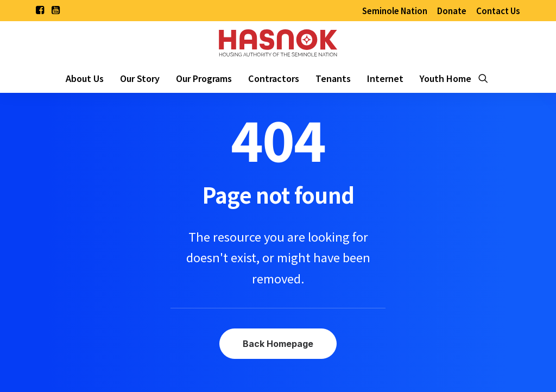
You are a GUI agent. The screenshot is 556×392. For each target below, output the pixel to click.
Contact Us (498, 11)
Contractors (274, 78)
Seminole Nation (395, 11)
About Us (85, 78)
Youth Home (446, 78)
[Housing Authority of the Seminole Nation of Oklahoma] (278, 42)
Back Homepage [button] (278, 344)
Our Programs (204, 78)
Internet (385, 78)
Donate (452, 11)
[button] (40, 10)
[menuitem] (395, 11)
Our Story (140, 78)
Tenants (333, 78)
